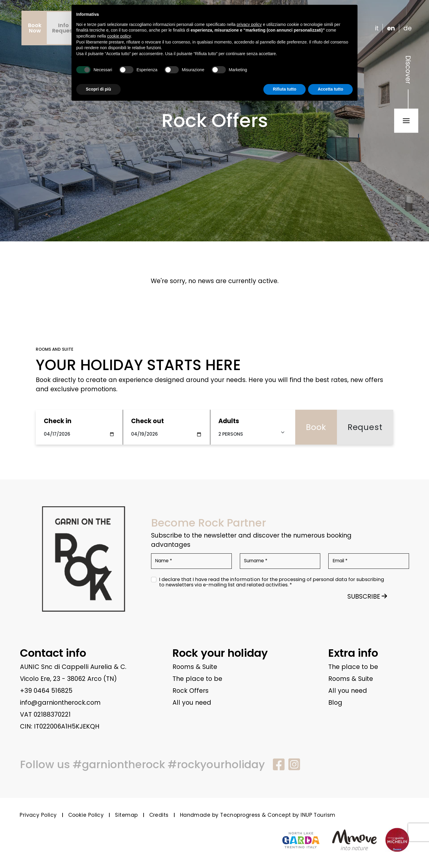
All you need (192, 702)
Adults (229, 421)
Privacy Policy (38, 815)
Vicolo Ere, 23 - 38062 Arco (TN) (68, 679)
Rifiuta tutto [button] (285, 89)
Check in (58, 421)
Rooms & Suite (195, 667)
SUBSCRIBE (367, 596)
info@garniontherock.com (60, 702)
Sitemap (126, 815)
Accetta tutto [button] (330, 89)
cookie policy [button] (119, 36)
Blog (335, 702)
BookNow (35, 28)
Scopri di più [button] (98, 89)
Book (316, 427)
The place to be (197, 679)
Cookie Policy (86, 815)
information (245, 580)
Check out (147, 421)
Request (365, 427)
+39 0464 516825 (46, 691)
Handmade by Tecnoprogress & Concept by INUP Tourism (258, 815)
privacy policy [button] (249, 24)
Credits (159, 815)
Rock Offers (191, 691)
